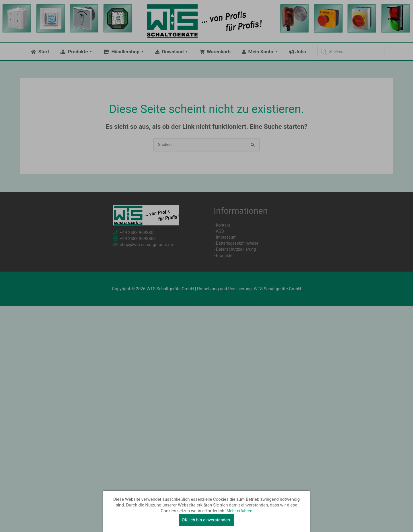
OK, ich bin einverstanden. (206, 520)
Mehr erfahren (239, 511)
